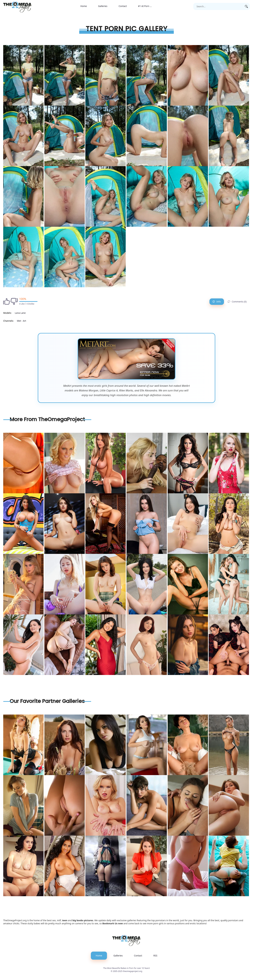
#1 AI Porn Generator (148, 6)
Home (84, 6)
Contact (123, 6)
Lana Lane (20, 313)
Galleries (103, 6)
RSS (155, 956)
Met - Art (22, 321)
